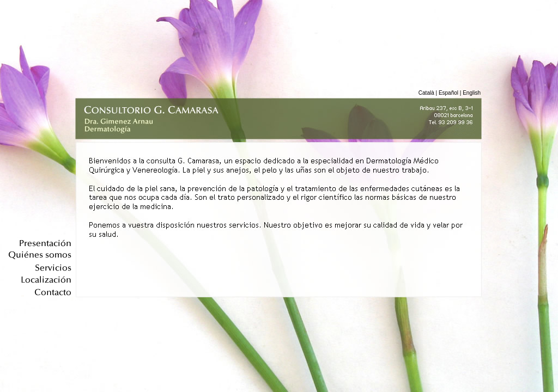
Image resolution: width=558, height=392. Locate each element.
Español (448, 93)
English (472, 93)
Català (426, 93)
